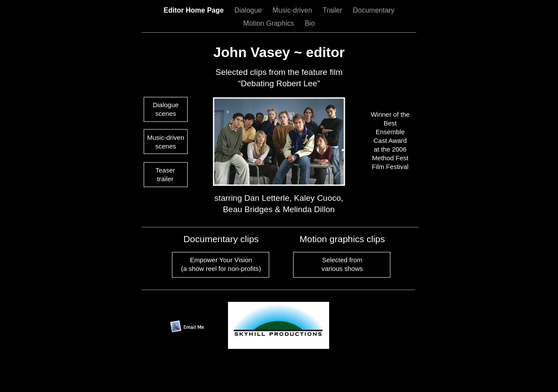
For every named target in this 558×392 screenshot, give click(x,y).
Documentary (374, 10)
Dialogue (249, 10)
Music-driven (293, 10)
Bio (310, 23)
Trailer (333, 10)
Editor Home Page (194, 10)
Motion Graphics (270, 23)
